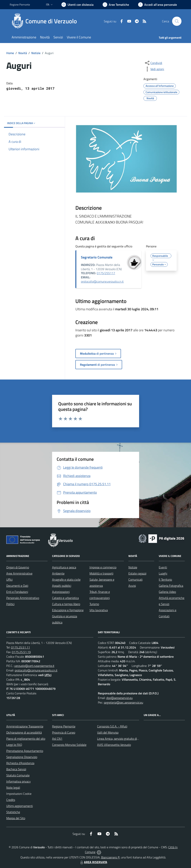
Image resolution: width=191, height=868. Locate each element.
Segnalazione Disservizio (22, 757)
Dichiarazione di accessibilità (24, 732)
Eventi (163, 567)
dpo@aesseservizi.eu (119, 698)
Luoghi (163, 573)
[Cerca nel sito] (177, 21)
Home (10, 53)
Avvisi (132, 586)
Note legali (13, 788)
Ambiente (58, 573)
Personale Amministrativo (23, 598)
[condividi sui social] (153, 63)
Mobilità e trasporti (101, 573)
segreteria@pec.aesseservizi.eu (123, 702)
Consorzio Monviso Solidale (69, 745)
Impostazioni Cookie (19, 794)
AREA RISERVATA (93, 862)
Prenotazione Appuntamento (25, 751)
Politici (10, 604)
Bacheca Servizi (16, 769)
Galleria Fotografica (171, 586)
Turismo (94, 604)
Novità (23, 53)
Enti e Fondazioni (17, 592)
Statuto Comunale (18, 775)
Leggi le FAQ (14, 745)
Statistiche (13, 812)
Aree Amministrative (19, 573)
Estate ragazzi (137, 573)
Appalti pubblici (62, 586)
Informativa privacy (19, 781)
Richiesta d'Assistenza (20, 763)
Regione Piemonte (64, 726)
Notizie (36, 53)
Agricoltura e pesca (64, 567)
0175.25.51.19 (21, 652)
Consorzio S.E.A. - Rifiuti (112, 726)
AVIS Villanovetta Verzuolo (114, 745)
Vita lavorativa (99, 610)
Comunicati (135, 579)
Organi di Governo (18, 567)
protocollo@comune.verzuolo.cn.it (102, 281)
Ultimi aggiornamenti (20, 806)
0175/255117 (106, 273)
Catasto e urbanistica (65, 598)
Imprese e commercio (103, 567)
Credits (11, 800)
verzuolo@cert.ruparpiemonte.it (34, 666)
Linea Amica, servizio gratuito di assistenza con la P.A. (131, 739)
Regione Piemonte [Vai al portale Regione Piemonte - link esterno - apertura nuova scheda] (20, 4)
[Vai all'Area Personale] (158, 5)
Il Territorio (165, 579)
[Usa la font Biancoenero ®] (77, 5)
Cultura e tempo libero (66, 604)
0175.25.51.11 (21, 647)
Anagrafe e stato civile (66, 579)
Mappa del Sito (16, 818)
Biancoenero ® (110, 857)
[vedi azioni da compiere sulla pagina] (154, 69)
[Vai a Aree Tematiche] (116, 5)
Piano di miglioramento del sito (26, 739)
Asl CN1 (57, 739)
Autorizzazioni (61, 592)
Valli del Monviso (108, 732)
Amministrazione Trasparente (25, 726)
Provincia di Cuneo (64, 732)
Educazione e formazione (68, 610)
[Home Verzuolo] (46, 21)
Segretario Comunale (97, 257)
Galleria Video (167, 592)
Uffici (9, 579)
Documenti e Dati (17, 586)
